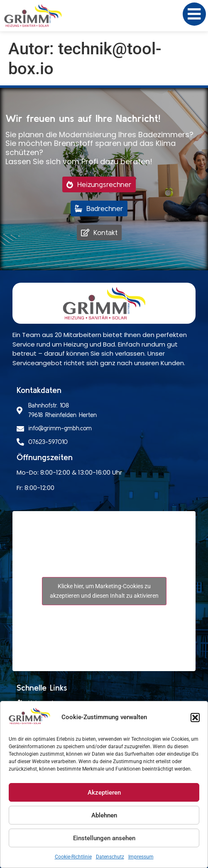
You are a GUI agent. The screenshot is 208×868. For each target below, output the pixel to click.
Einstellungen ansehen (104, 838)
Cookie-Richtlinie (73, 857)
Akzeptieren (104, 793)
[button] (195, 718)
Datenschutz (110, 857)
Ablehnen (104, 815)
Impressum (141, 857)
